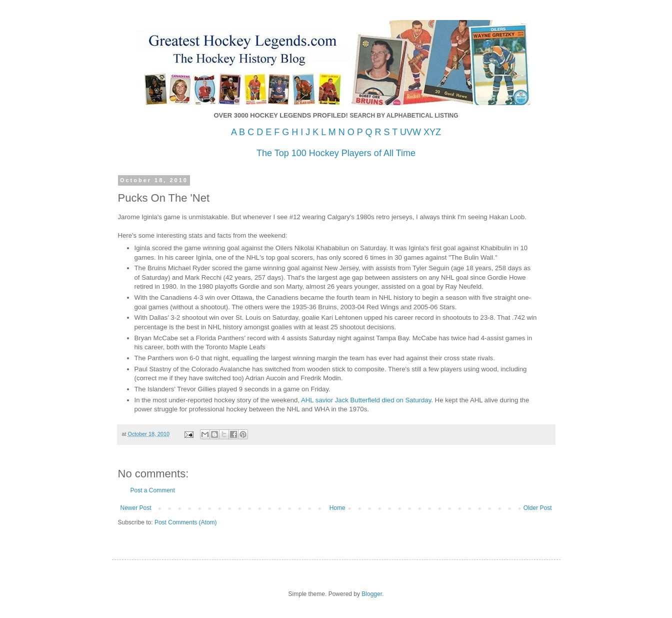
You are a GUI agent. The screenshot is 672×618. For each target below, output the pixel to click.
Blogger (372, 594)
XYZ (432, 132)
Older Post (538, 508)
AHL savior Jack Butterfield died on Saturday (366, 400)
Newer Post (136, 508)
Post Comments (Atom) (186, 522)
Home (337, 508)
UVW (410, 132)
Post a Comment (153, 490)
